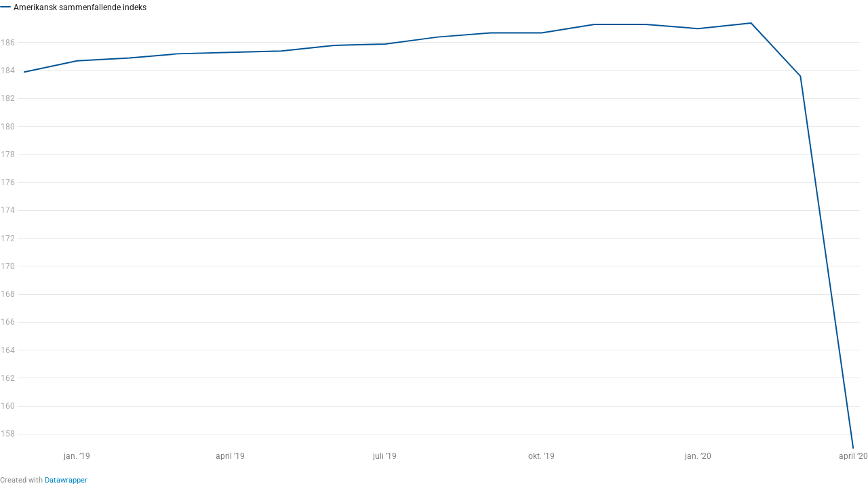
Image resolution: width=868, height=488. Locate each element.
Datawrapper (66, 480)
